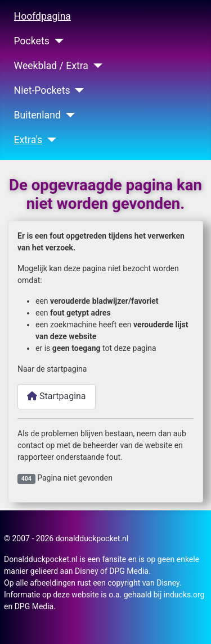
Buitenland (37, 115)
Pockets (32, 41)
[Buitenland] (68, 115)
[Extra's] (49, 140)
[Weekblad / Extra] (95, 66)
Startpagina (57, 396)
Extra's (28, 140)
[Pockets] (57, 41)
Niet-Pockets (42, 90)
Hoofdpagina (42, 16)
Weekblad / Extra (51, 66)
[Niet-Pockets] (77, 90)
